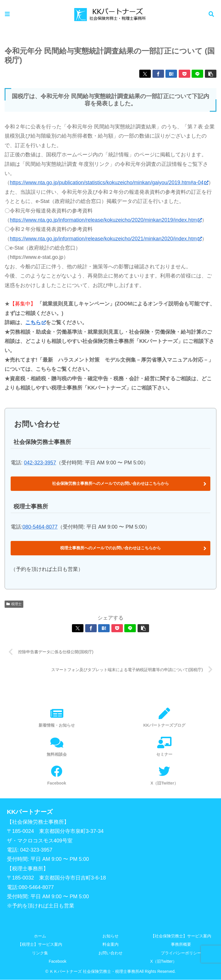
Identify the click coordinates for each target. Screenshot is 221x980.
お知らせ (110, 936)
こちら (36, 322)
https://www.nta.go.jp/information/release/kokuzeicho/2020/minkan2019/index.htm (106, 220)
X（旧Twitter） (164, 961)
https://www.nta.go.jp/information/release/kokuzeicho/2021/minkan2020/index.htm (106, 239)
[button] (211, 74)
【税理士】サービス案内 (40, 945)
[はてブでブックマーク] (171, 74)
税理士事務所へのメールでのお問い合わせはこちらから (110, 548)
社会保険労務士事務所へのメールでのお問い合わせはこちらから (110, 483)
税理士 (14, 604)
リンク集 (40, 953)
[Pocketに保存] (184, 74)
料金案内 (110, 945)
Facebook (57, 961)
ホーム (40, 936)
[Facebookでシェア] (158, 74)
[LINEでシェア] (197, 74)
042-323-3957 (40, 463)
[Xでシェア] (145, 74)
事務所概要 (181, 945)
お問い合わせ (110, 953)
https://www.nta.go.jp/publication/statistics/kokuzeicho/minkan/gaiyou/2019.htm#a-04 (109, 183)
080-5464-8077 (40, 527)
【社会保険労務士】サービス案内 (181, 936)
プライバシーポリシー (181, 953)
